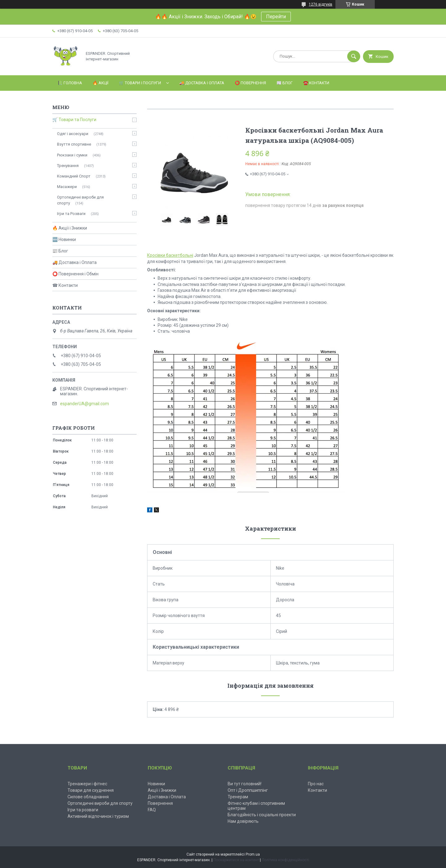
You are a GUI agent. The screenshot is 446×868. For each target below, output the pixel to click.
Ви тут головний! (245, 784)
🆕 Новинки (64, 239)
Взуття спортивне (74, 144)
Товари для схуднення (91, 790)
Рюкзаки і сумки (72, 155)
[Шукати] (354, 56)
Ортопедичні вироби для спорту (80, 200)
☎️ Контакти (316, 83)
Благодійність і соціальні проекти (262, 815)
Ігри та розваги (83, 810)
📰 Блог (285, 83)
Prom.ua (253, 854)
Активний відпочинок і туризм (98, 816)
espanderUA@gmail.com (85, 404)
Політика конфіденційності (285, 860)
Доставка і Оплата (167, 797)
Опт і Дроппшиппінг (248, 790)
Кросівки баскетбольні (170, 255)
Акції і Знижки (162, 790)
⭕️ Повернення (250, 83)
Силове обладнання (88, 797)
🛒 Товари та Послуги (74, 120)
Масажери (67, 187)
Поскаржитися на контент (236, 860)
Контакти (317, 790)
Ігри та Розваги (71, 214)
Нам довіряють (243, 821)
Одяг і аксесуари (73, 134)
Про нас (316, 784)
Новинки (156, 784)
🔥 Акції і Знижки (70, 228)
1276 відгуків (321, 4)
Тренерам (238, 797)
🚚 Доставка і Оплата (202, 83)
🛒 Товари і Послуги (140, 83)
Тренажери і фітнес (87, 784)
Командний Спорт (74, 176)
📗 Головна (70, 83)
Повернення (160, 803)
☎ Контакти (65, 285)
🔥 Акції (101, 83)
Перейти (276, 17)
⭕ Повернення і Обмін (75, 274)
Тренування (68, 166)
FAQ (152, 810)
